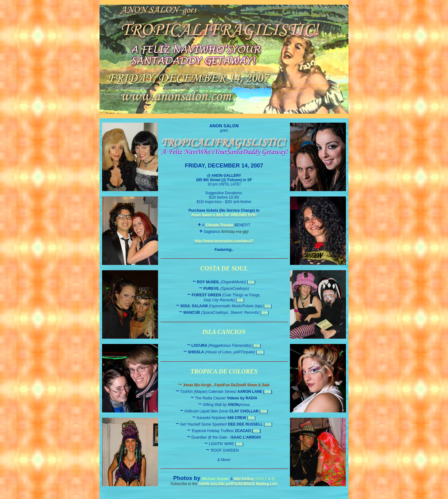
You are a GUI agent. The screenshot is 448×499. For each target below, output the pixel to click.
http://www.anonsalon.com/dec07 (224, 241)
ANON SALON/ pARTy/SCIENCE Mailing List (238, 484)
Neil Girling (244, 479)
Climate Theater (219, 225)
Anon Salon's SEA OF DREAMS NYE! (224, 215)
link (251, 282)
